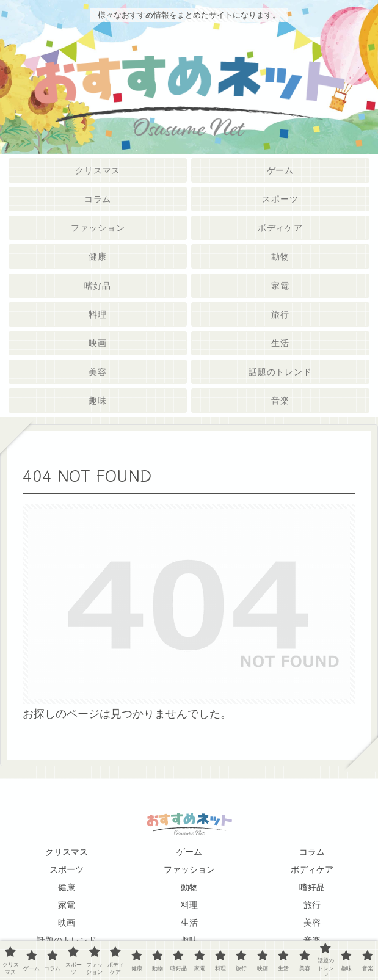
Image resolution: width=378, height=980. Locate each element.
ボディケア (312, 869)
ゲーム (189, 852)
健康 (67, 887)
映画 (67, 923)
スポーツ (67, 869)
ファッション (189, 869)
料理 (189, 905)
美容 (312, 923)
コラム (312, 852)
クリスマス (67, 852)
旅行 (312, 905)
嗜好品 (312, 887)
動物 (189, 887)
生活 (189, 923)
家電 (67, 905)
